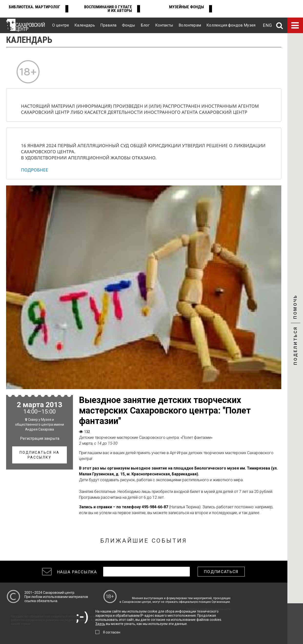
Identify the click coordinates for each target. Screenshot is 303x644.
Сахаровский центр (59, 593)
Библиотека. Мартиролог (35, 7)
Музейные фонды (187, 7)
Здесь (100, 624)
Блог (145, 25)
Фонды (129, 25)
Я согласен (112, 632)
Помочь (295, 311)
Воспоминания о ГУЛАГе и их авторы (108, 9)
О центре (61, 25)
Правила (108, 25)
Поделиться (295, 346)
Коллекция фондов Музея (231, 25)
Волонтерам (190, 25)
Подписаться (221, 572)
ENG (267, 25)
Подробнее (35, 170)
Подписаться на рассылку (39, 455)
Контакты (164, 25)
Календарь (85, 25)
